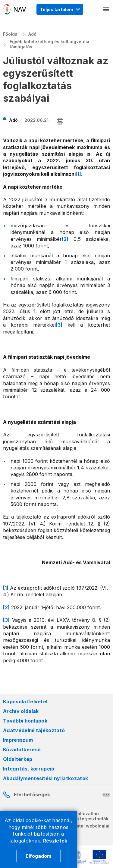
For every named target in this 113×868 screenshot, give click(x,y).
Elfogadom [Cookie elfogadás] (38, 856)
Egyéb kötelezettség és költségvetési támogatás (49, 44)
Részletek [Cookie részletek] (55, 841)
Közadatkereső (22, 750)
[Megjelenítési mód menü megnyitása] (60, 9)
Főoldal (11, 34)
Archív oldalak (21, 711)
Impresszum (18, 740)
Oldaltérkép (18, 759)
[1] (78, 174)
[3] (59, 325)
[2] (65, 239)
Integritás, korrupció (29, 769)
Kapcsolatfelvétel (25, 702)
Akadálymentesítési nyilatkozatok (46, 778)
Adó (32, 34)
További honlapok (25, 721)
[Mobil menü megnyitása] (106, 9)
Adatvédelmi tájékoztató (34, 730)
